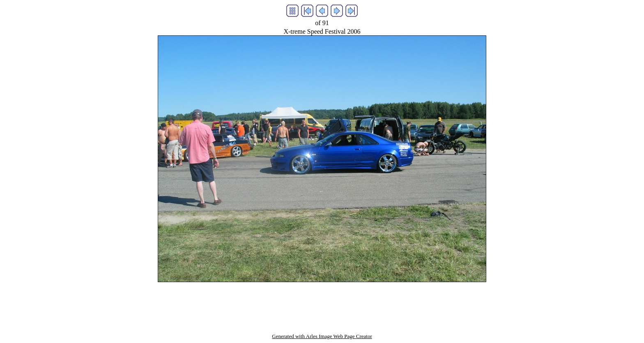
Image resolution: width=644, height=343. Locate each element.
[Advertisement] (322, 301)
